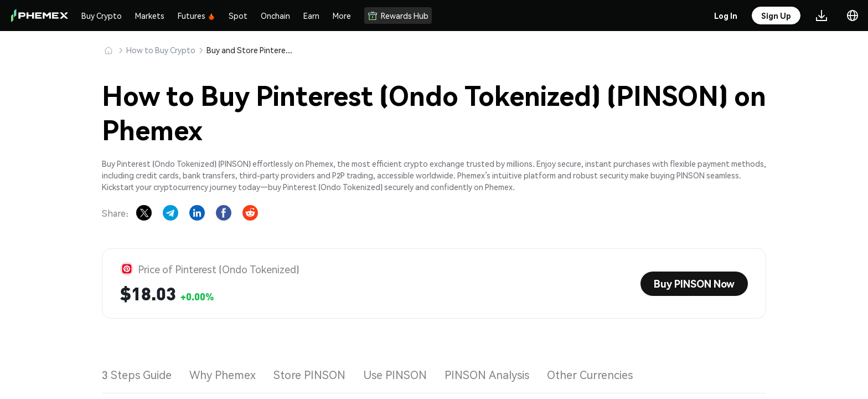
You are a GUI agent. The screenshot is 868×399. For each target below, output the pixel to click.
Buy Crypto (102, 16)
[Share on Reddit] (250, 213)
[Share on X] (144, 213)
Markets (150, 16)
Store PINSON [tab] (309, 375)
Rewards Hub (398, 16)
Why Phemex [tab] (223, 375)
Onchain (275, 16)
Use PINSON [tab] (395, 375)
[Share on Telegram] (170, 213)
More (342, 16)
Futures (197, 16)
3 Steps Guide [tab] (137, 375)
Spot (238, 16)
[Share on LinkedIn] (197, 213)
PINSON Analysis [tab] (487, 375)
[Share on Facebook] (224, 213)
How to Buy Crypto (161, 50)
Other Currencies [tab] (590, 375)
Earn (311, 16)
